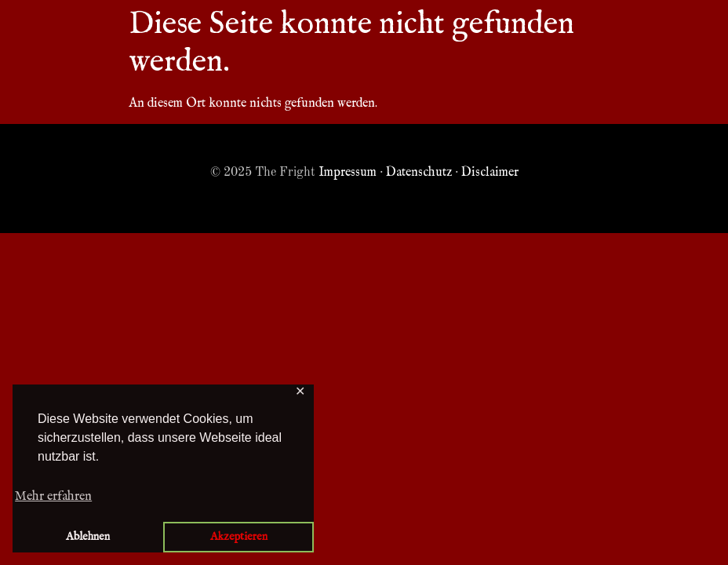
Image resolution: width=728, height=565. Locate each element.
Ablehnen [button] (88, 537)
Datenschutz (419, 173)
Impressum (348, 173)
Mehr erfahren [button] (53, 497)
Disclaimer (490, 173)
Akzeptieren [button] (239, 537)
